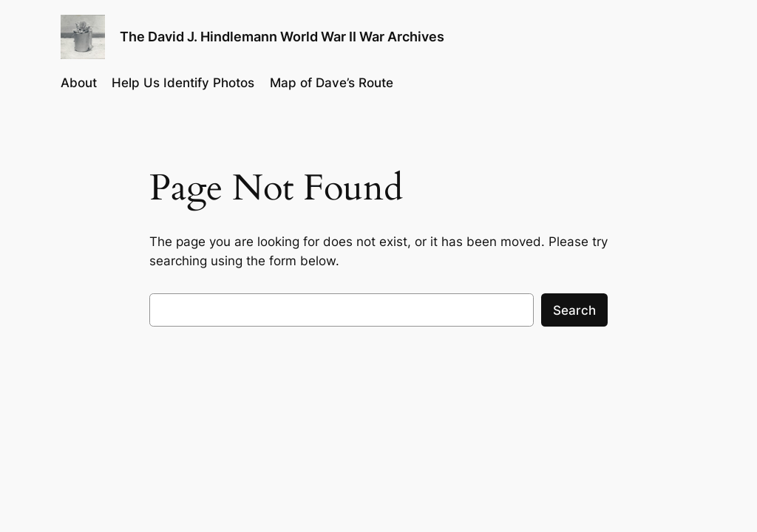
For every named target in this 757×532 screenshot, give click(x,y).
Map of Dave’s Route (332, 83)
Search (574, 310)
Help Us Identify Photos (183, 83)
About (79, 83)
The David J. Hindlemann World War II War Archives (282, 37)
